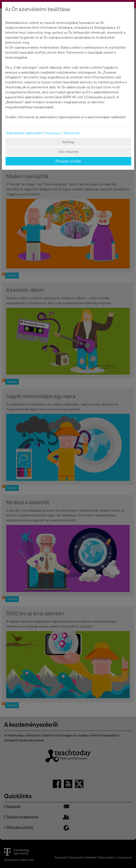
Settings (68, 142)
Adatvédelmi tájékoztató (24, 133)
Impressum (53, 133)
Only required (68, 152)
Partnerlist (72, 133)
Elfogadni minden (68, 161)
